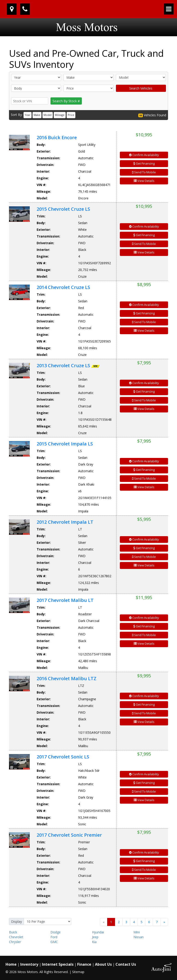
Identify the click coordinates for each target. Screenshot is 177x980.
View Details (144, 181)
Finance (84, 964)
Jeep (95, 937)
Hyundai (98, 932)
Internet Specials (58, 964)
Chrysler (15, 942)
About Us (103, 964)
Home (11, 964)
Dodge (56, 932)
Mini (137, 932)
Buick (13, 932)
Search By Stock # (66, 101)
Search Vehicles (141, 88)
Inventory (29, 964)
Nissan (139, 937)
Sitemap (78, 972)
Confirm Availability (144, 155)
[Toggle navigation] (169, 9)
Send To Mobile (144, 172)
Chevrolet (16, 937)
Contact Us (126, 964)
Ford (54, 937)
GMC (54, 942)
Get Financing (144, 163)
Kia (94, 942)
